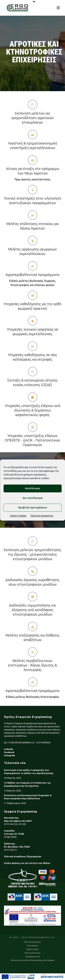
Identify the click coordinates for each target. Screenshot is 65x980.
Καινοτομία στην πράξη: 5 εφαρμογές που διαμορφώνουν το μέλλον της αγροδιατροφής (29, 772)
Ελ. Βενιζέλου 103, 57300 (17, 847)
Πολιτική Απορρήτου (42, 516)
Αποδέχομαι (32, 488)
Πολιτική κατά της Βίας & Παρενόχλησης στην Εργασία (32, 960)
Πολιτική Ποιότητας (33, 953)
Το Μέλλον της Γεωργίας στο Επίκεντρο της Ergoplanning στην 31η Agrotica (27, 784)
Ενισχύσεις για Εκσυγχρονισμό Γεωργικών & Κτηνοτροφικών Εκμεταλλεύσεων (28, 797)
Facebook (9, 752)
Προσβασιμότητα (33, 957)
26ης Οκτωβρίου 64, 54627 (18, 821)
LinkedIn (9, 749)
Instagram (9, 755)
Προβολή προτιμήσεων (33, 507)
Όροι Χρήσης (32, 946)
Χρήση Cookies (18, 516)
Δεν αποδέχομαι (33, 498)
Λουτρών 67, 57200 (14, 834)
